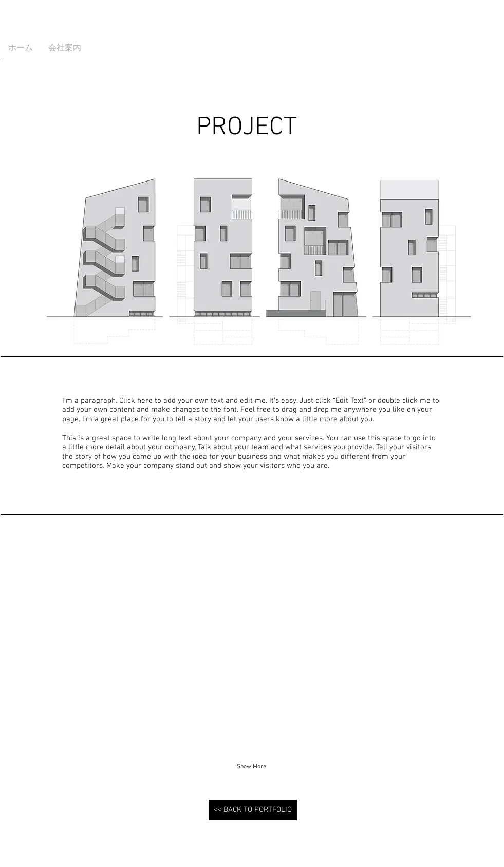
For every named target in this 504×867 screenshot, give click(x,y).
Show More (251, 767)
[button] (82, 643)
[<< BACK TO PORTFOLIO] (253, 810)
